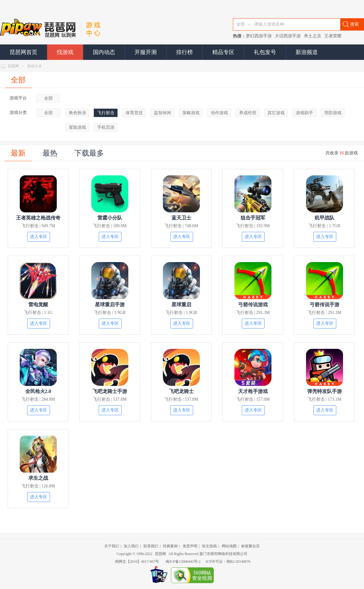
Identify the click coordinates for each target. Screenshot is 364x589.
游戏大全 (35, 66)
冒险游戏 (77, 127)
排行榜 (184, 52)
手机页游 (106, 127)
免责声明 (190, 546)
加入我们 (131, 546)
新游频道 (307, 52)
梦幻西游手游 (259, 36)
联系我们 (151, 546)
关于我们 (112, 546)
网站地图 (229, 546)
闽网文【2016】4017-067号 (137, 562)
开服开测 (146, 52)
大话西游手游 (288, 36)
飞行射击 (106, 113)
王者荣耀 (333, 36)
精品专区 (223, 52)
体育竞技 (134, 113)
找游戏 (65, 52)
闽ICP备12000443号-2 (183, 562)
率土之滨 (312, 36)
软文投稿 (209, 546)
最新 (18, 153)
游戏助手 (304, 113)
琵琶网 (13, 66)
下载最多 (89, 153)
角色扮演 (77, 113)
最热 (50, 153)
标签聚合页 (250, 546)
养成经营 (248, 113)
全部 (18, 80)
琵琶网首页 (23, 52)
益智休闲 (163, 113)
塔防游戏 (333, 113)
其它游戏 (276, 113)
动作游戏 (219, 113)
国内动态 (104, 52)
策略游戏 (191, 113)
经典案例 (170, 546)
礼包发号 (265, 52)
